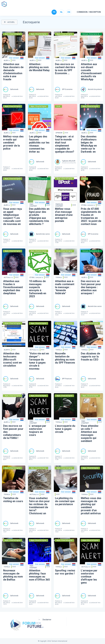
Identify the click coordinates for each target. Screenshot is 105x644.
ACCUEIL (9, 22)
